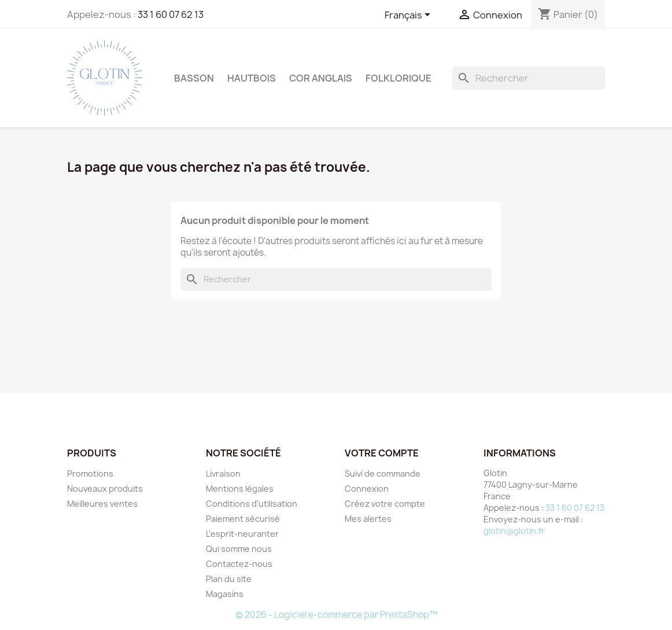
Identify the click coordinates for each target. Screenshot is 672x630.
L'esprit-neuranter (242, 534)
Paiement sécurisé (243, 519)
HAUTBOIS (252, 78)
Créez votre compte (385, 504)
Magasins (225, 594)
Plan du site (229, 579)
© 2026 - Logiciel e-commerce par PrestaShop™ (336, 615)
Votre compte (382, 453)
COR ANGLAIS (321, 78)
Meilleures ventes (102, 504)
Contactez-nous (239, 564)
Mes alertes (368, 519)
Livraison (223, 474)
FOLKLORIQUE (398, 78)
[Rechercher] (529, 78)
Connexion (367, 489)
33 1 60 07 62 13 (171, 14)
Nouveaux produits (105, 489)
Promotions (90, 474)
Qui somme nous (239, 549)
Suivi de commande (383, 474)
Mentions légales (240, 489)
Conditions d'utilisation (252, 504)
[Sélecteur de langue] (409, 16)
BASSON (194, 78)
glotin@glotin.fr (514, 531)
